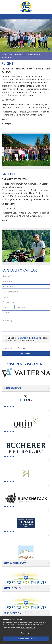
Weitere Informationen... (28, 627)
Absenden (26, 353)
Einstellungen (26, 633)
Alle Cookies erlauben (26, 639)
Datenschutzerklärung (29, 338)
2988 (22, 348)
